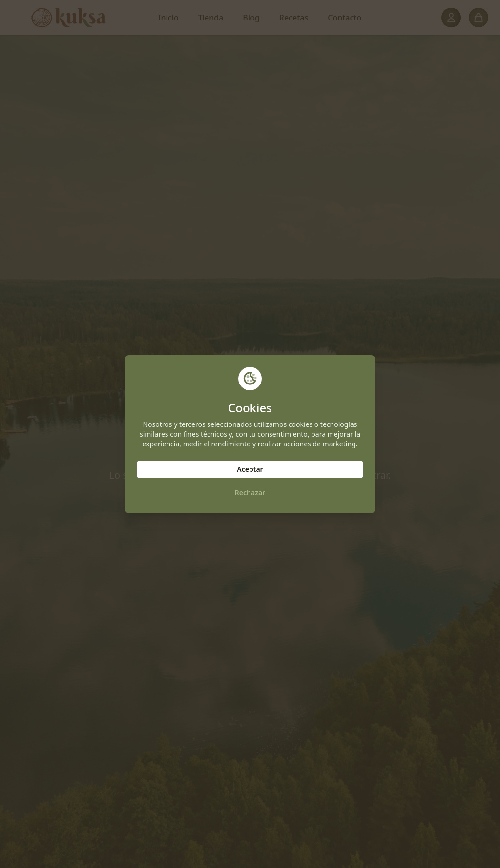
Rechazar (250, 493)
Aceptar (250, 469)
